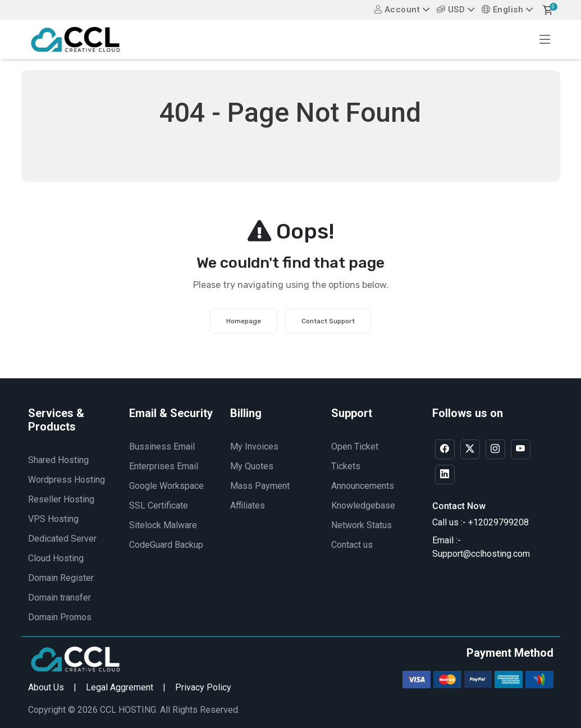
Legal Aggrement (120, 687)
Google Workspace (166, 486)
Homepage (244, 321)
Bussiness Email (162, 447)
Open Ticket (355, 447)
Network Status (362, 525)
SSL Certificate (159, 505)
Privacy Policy (203, 687)
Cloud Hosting (56, 558)
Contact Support (328, 321)
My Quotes (252, 466)
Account (397, 10)
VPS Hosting (53, 519)
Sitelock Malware (163, 525)
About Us (46, 687)
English (503, 10)
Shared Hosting (58, 460)
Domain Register (61, 578)
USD (451, 10)
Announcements (363, 486)
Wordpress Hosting (67, 480)
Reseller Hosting (61, 499)
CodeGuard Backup (166, 545)
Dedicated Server (62, 539)
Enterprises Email (164, 466)
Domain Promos (60, 617)
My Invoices (254, 447)
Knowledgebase (363, 505)
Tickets (346, 466)
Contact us (352, 545)
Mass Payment (260, 486)
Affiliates (248, 505)
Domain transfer (60, 597)
